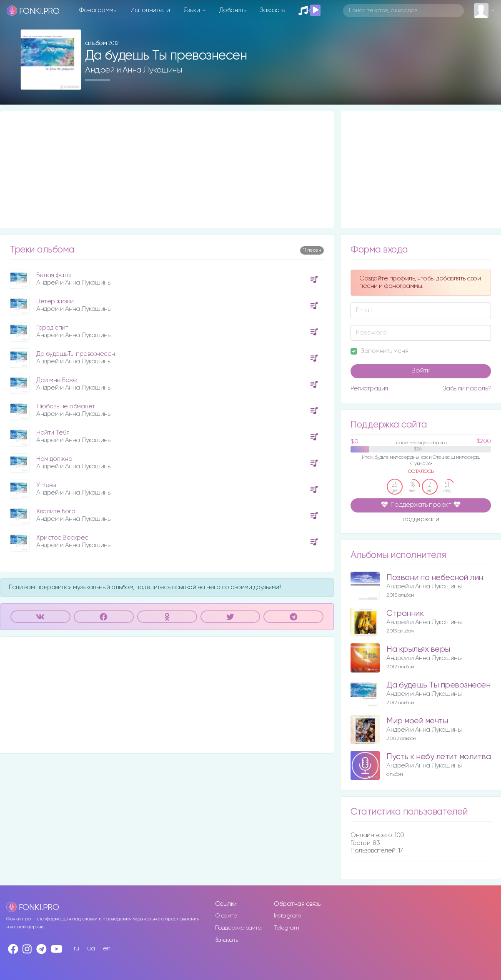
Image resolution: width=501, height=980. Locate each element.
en (107, 949)
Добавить (233, 10)
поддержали (421, 520)
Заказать (272, 10)
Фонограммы (98, 10)
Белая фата (53, 275)
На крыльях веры (418, 649)
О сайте (226, 916)
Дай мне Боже (56, 380)
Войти (421, 371)
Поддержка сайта (238, 928)
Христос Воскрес (62, 538)
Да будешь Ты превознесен (438, 685)
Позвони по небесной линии (439, 578)
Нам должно (54, 459)
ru (76, 949)
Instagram (287, 916)
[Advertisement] (167, 170)
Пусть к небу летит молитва (438, 757)
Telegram (286, 928)
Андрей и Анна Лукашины (133, 70)
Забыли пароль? (467, 389)
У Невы (46, 485)
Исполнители (150, 10)
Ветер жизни (55, 301)
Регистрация (369, 389)
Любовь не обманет (66, 406)
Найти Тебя (53, 433)
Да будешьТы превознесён (76, 354)
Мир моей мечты (417, 721)
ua (91, 949)
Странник (405, 614)
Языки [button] (192, 10)
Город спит (52, 328)
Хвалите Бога (56, 511)
